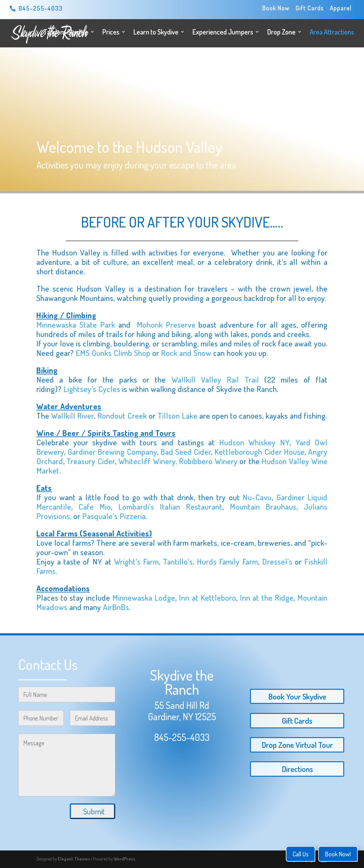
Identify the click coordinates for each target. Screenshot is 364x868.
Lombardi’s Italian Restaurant (171, 506)
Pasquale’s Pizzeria (114, 516)
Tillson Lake (178, 415)
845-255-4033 (182, 737)
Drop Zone (281, 33)
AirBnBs (116, 607)
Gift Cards (310, 8)
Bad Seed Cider (186, 452)
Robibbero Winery (208, 461)
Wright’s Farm (136, 561)
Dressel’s (277, 561)
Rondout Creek (122, 415)
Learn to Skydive (156, 33)
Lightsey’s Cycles (92, 389)
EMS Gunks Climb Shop (113, 353)
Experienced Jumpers (223, 33)
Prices (111, 33)
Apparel (341, 8)
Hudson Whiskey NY (254, 442)
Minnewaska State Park (76, 324)
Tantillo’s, (180, 561)
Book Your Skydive (297, 696)
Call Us (301, 854)
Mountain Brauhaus (263, 506)
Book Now (276, 8)
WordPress (125, 859)
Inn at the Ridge (267, 597)
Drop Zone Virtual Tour (297, 745)
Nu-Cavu (257, 497)
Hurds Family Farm (227, 561)
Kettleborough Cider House (259, 452)
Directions (297, 769)
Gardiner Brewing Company (112, 452)
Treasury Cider (91, 461)
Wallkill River (73, 415)
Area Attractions (332, 33)
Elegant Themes (74, 859)
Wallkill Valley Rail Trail (215, 379)
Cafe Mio (95, 506)
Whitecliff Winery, (149, 461)
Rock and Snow (186, 353)
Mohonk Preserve (166, 324)
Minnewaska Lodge (144, 597)
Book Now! (338, 854)
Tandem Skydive (66, 33)
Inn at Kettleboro (208, 597)
